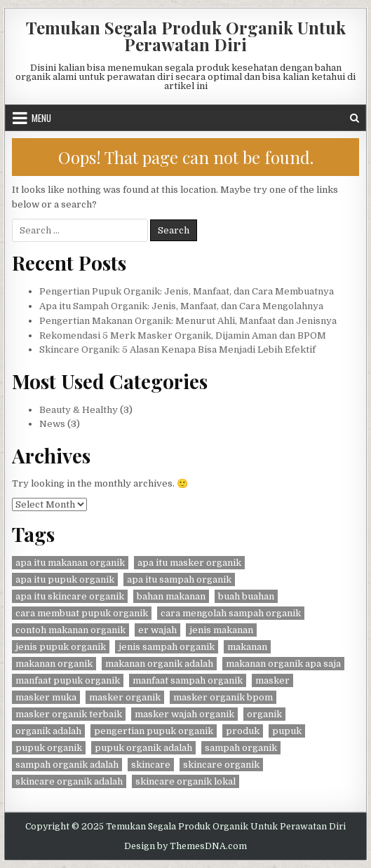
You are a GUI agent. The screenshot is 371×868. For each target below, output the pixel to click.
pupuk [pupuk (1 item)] (287, 731)
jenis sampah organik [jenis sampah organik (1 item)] (167, 647)
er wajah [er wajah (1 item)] (157, 630)
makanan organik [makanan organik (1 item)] (54, 664)
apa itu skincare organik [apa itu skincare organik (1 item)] (70, 596)
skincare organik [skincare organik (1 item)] (221, 765)
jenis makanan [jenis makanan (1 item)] (221, 630)
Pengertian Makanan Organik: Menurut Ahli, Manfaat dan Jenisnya (188, 321)
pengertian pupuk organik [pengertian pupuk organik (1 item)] (154, 731)
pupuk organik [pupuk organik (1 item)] (49, 748)
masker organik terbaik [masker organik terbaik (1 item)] (69, 714)
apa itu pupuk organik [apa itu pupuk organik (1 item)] (65, 579)
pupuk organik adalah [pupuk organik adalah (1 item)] (143, 748)
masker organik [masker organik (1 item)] (125, 697)
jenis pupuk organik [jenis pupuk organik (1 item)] (61, 647)
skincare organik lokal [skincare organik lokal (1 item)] (185, 781)
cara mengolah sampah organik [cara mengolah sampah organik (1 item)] (231, 613)
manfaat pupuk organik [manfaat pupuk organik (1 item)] (68, 680)
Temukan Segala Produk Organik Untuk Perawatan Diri (186, 36)
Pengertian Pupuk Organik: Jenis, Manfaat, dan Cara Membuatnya (187, 291)
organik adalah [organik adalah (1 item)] (48, 731)
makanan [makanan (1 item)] (247, 647)
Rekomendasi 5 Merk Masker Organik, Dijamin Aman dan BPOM (183, 335)
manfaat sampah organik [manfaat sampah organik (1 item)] (188, 680)
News (52, 424)
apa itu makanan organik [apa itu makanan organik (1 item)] (70, 563)
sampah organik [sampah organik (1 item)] (241, 748)
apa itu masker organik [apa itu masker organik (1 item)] (189, 563)
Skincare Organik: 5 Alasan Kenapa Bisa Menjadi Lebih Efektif (177, 350)
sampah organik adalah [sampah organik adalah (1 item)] (67, 765)
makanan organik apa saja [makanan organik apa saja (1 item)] (283, 664)
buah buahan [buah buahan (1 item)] (246, 596)
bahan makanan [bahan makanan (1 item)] (171, 596)
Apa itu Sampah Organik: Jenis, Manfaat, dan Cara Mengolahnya (181, 306)
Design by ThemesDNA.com (185, 846)
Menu (41, 118)
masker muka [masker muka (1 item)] (46, 697)
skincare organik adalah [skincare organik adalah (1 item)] (69, 781)
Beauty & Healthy (79, 410)
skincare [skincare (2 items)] (151, 765)
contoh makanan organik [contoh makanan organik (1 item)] (70, 630)
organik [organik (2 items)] (264, 714)
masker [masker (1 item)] (272, 680)
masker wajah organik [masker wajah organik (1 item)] (184, 714)
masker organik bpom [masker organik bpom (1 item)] (223, 697)
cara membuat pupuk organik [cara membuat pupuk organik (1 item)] (82, 613)
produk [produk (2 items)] (243, 731)
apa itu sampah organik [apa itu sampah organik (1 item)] (179, 579)
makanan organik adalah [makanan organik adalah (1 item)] (159, 664)
